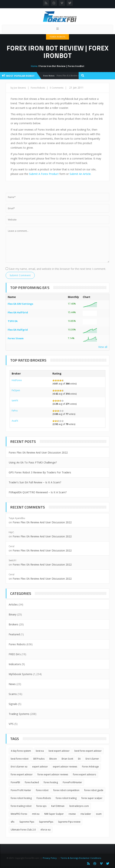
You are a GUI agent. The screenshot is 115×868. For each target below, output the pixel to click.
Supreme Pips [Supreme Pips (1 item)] (27, 822)
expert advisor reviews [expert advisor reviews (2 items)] (65, 767)
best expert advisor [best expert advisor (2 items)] (59, 751)
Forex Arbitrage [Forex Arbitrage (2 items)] (90, 767)
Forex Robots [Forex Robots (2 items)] (44, 798)
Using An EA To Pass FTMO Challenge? (33, 462)
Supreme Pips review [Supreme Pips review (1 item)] (69, 822)
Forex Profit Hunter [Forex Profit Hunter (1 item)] (21, 790)
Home (34, 66)
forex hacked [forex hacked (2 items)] (32, 782)
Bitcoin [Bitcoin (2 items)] (53, 759)
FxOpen (16, 390)
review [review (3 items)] (72, 814)
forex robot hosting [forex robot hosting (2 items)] (21, 798)
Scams (13, 694)
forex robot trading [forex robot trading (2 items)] (66, 798)
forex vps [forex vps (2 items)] (41, 806)
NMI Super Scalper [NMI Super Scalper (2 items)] (54, 814)
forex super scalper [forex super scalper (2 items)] (92, 798)
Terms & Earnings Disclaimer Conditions (81, 858)
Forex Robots (57, 37)
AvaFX (15, 421)
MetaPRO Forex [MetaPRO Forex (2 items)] (19, 814)
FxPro (15, 411)
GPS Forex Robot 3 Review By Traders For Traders (40, 472)
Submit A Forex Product (44, 174)
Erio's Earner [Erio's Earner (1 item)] (92, 759)
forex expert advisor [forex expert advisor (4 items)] (22, 774)
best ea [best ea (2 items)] (40, 751)
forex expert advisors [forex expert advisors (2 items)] (84, 774)
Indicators (15, 664)
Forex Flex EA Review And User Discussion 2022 (38, 452)
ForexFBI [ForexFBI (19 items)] (15, 782)
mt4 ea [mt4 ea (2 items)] (36, 814)
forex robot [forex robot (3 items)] (42, 790)
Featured (14, 634)
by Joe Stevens (18, 88)
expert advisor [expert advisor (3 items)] (40, 767)
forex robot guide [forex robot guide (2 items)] (94, 790)
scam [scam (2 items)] (99, 814)
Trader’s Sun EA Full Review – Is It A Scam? (35, 482)
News (12, 684)
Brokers (13, 624)
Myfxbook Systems (21, 674)
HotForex (17, 380)
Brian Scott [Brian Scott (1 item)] (67, 759)
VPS (11, 724)
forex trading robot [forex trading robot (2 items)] (21, 806)
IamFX (15, 401)
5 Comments (57, 88)
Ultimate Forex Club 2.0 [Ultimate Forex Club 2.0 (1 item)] (23, 830)
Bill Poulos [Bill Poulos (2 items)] (39, 759)
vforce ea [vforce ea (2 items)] (46, 830)
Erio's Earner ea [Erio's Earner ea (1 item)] (19, 767)
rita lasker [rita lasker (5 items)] (86, 814)
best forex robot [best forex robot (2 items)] (20, 759)
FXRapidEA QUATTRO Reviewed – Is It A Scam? (38, 492)
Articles (13, 604)
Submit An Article (80, 174)
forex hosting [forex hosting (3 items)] (51, 782)
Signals (13, 704)
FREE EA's (15, 654)
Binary (13, 614)
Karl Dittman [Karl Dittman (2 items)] (58, 806)
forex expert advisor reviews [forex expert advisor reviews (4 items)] (53, 774)
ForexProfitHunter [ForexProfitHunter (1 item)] (72, 782)
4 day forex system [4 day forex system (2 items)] (21, 751)
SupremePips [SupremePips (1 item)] (46, 822)
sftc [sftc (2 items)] (13, 822)
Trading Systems (19, 714)
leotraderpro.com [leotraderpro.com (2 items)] (79, 806)
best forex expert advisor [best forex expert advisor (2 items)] (88, 751)
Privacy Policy (50, 858)
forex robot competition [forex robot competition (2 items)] (66, 790)
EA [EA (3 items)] (79, 759)
